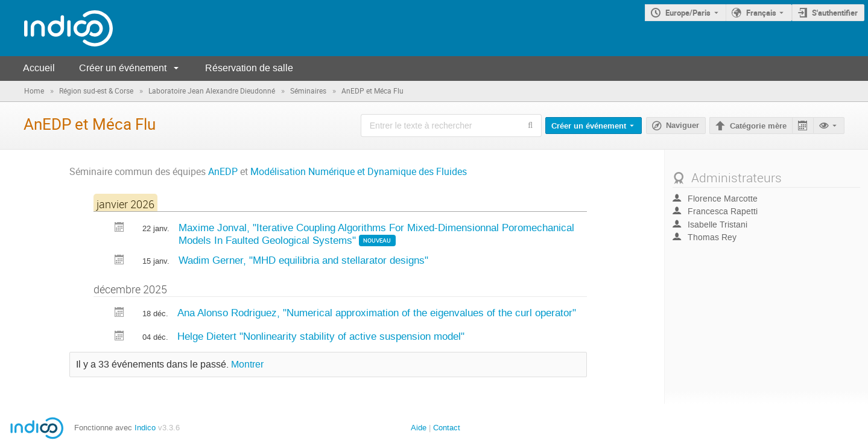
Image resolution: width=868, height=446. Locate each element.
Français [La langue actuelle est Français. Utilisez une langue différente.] (761, 13)
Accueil (39, 68)
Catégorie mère (758, 126)
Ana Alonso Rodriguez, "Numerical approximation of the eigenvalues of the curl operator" (377, 313)
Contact (447, 428)
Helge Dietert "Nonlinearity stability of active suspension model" (321, 336)
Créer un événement (123, 68)
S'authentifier (835, 13)
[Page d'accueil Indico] (56, 28)
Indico (145, 428)
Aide (419, 428)
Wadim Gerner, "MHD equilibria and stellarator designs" (303, 260)
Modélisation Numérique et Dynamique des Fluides (359, 172)
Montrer (247, 365)
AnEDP (223, 172)
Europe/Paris (688, 13)
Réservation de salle (249, 68)
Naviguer (683, 126)
